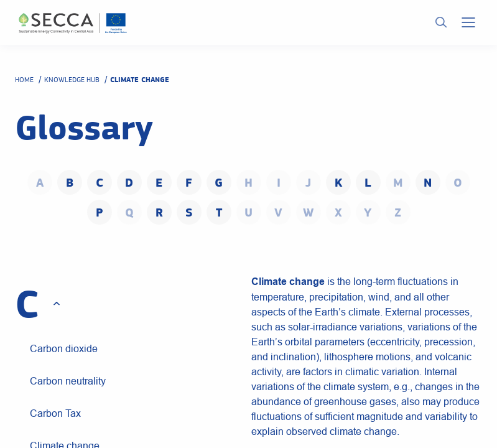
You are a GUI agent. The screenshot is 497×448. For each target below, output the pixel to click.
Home (24, 80)
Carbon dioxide (64, 348)
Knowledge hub (72, 80)
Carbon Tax (55, 413)
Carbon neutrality (68, 381)
